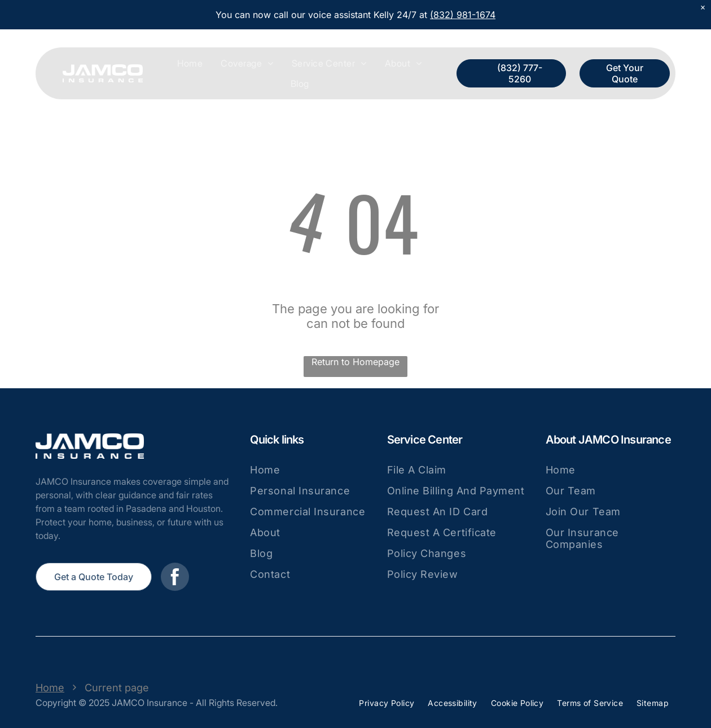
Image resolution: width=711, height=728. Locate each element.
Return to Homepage (355, 362)
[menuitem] (190, 63)
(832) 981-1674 (463, 15)
